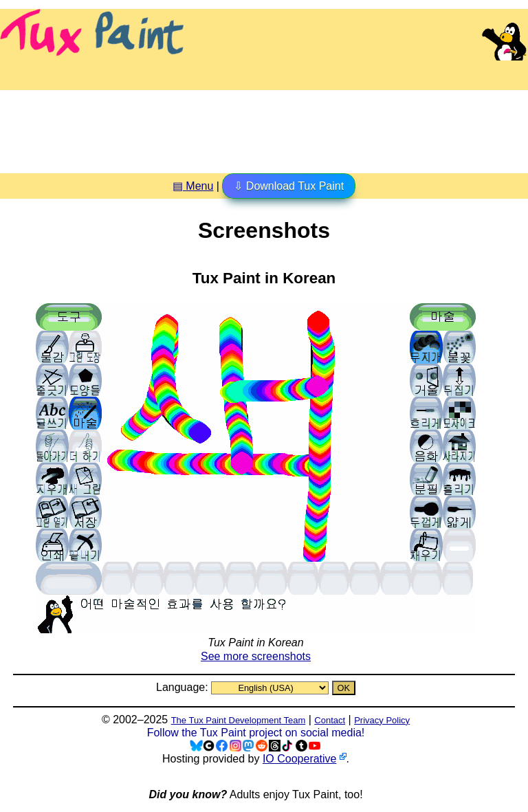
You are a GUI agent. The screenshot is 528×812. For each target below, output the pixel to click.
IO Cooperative (300, 759)
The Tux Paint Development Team (239, 720)
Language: (184, 687)
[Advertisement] (264, 127)
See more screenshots (256, 656)
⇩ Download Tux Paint (289, 186)
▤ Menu (193, 186)
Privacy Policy (382, 720)
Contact (330, 720)
